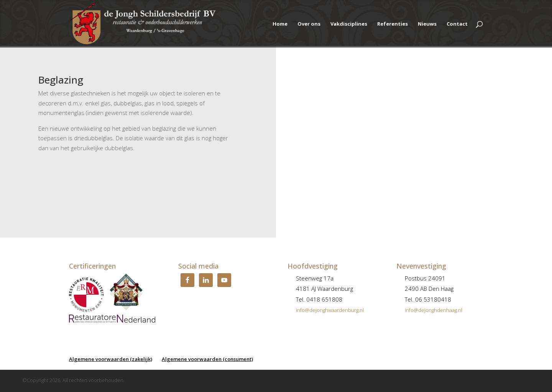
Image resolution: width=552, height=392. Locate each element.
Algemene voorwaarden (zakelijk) (111, 359)
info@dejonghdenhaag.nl (434, 310)
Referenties (393, 24)
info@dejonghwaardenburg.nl (330, 310)
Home (280, 24)
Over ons (309, 24)
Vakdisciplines (349, 24)
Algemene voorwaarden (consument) (207, 359)
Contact (457, 24)
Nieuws (427, 24)
